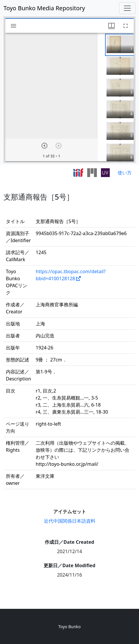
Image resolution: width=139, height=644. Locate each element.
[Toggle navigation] (127, 8)
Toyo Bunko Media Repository (44, 8)
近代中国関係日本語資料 (70, 521)
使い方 (125, 173)
